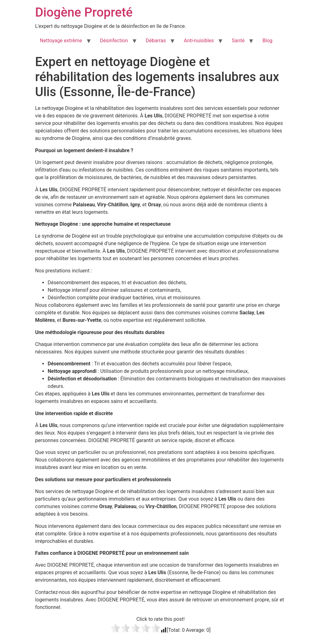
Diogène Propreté (84, 12)
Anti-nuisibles (199, 41)
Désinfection (114, 41)
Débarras (156, 41)
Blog (267, 41)
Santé (238, 41)
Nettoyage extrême (61, 41)
